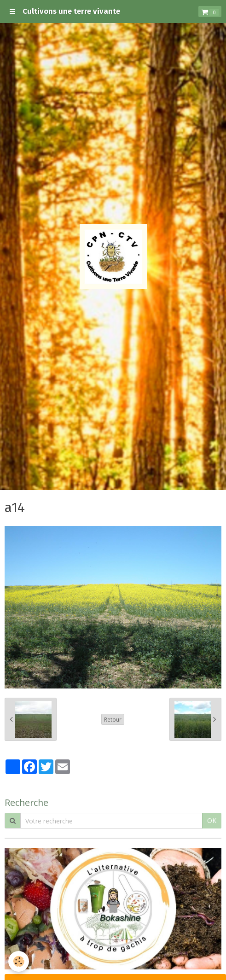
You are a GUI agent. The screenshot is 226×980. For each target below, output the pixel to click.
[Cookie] (19, 961)
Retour (113, 719)
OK (212, 820)
